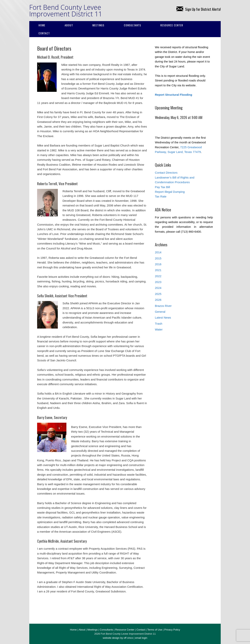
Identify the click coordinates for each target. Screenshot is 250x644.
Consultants (132, 25)
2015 (158, 258)
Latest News (163, 318)
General (160, 312)
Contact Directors (166, 173)
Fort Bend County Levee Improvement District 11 (66, 11)
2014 (158, 252)
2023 (158, 282)
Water (159, 329)
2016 (158, 264)
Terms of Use (155, 630)
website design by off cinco (118, 638)
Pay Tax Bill (162, 187)
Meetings (98, 25)
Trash (159, 324)
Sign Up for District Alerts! (199, 9)
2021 (158, 270)
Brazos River (163, 306)
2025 (158, 294)
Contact (44, 33)
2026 (158, 300)
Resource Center (172, 25)
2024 (158, 288)
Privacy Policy (172, 630)
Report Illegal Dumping (170, 192)
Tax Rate (161, 196)
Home (42, 25)
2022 (158, 276)
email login (141, 638)
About (69, 25)
